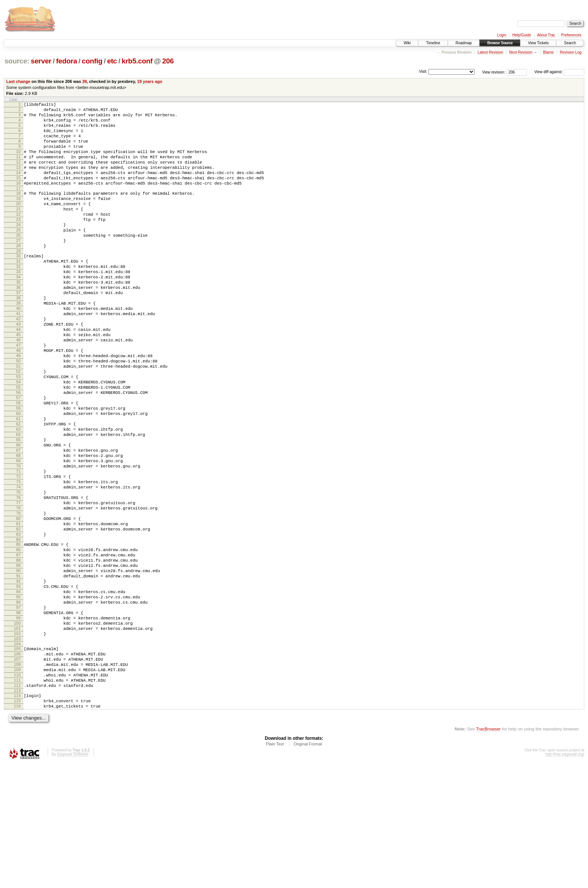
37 (18, 331)
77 (18, 586)
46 (18, 388)
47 (18, 395)
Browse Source (500, 43)
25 (18, 256)
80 (18, 605)
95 (18, 699)
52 (18, 427)
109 (17, 786)
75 (18, 573)
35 (18, 318)
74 (18, 567)
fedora (66, 61)
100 (17, 731)
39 (84, 81)
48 (18, 401)
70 (18, 541)
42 (18, 363)
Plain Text (275, 868)
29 (18, 281)
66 (18, 516)
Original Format (308, 868)
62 (18, 490)
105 (17, 760)
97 (18, 712)
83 (18, 624)
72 (18, 554)
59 (18, 471)
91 (18, 674)
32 (18, 299)
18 (18, 211)
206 (168, 61)
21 (18, 230)
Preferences (571, 35)
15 (18, 194)
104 (17, 755)
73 (18, 560)
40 (18, 350)
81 (18, 612)
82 (18, 618)
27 (18, 269)
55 (18, 446)
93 (18, 687)
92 (18, 680)
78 (18, 592)
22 (18, 237)
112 (17, 805)
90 (18, 667)
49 (18, 407)
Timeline (433, 43)
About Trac (546, 35)
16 (18, 200)
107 (17, 773)
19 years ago (150, 81)
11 (18, 168)
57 (18, 458)
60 (18, 478)
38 (18, 337)
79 (18, 599)
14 (18, 187)
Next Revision (521, 52)
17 (18, 206)
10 (18, 162)
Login (502, 35)
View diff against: (559, 72)
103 (17, 750)
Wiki (407, 43)
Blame (548, 52)
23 (18, 243)
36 (18, 325)
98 (18, 718)
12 (18, 174)
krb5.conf (137, 61)
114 (17, 816)
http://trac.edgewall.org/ (565, 878)
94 (18, 693)
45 (18, 382)
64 (18, 503)
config (92, 61)
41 (18, 356)
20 (18, 224)
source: (17, 61)
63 (18, 497)
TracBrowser (488, 853)
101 (17, 738)
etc (112, 61)
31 (18, 293)
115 (17, 822)
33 (18, 305)
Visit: (423, 71)
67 (18, 522)
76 (18, 580)
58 (18, 465)
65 (18, 509)
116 (17, 829)
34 (18, 312)
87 (18, 648)
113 (17, 811)
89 (18, 661)
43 (18, 369)
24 (18, 249)
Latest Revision (490, 52)
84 (18, 631)
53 (18, 433)
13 (18, 181)
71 (18, 548)
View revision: (494, 72)
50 (18, 414)
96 (18, 706)
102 (17, 744)
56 (18, 452)
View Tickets (538, 43)
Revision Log (571, 52)
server (41, 61)
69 (18, 535)
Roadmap (464, 43)
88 (18, 655)
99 (18, 725)
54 (18, 439)
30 (18, 286)
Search (570, 43)
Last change (18, 81)
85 (18, 636)
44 (18, 376)
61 (18, 484)
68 (18, 529)
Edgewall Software (73, 878)
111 (17, 798)
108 (17, 779)
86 (18, 642)
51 (18, 420)
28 (18, 275)
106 (17, 766)
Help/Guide (522, 35)
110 (17, 792)
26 (18, 262)
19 (18, 218)
